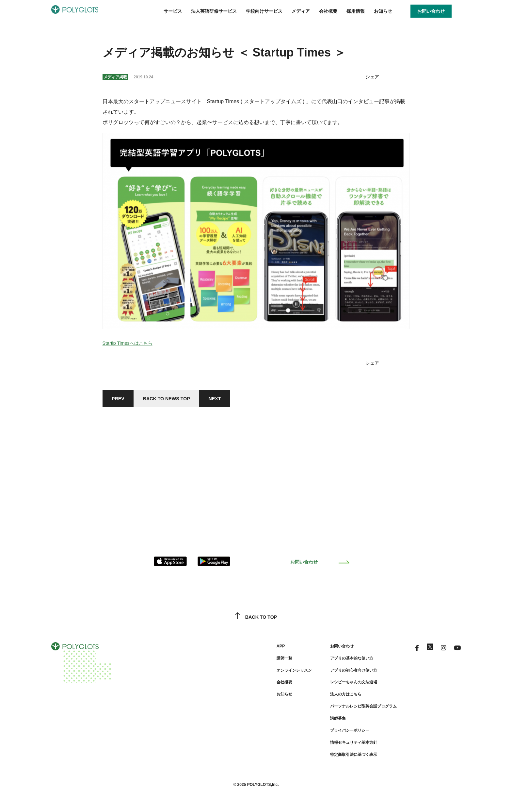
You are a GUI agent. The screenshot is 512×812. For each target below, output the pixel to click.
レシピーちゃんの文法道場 (342, 686)
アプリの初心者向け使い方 (342, 674)
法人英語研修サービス (214, 11)
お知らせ (383, 11)
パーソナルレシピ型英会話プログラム (353, 710)
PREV (120, 399)
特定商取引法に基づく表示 (342, 757)
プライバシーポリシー (337, 734)
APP (259, 650)
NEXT (229, 399)
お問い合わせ (320, 566)
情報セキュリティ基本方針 (342, 746)
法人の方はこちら (332, 698)
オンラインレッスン (275, 674)
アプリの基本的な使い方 (339, 662)
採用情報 (356, 11)
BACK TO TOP (256, 622)
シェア (371, 77)
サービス (173, 11)
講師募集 (323, 722)
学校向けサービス (264, 11)
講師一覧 (264, 662)
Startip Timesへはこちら (131, 343)
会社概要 (328, 11)
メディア (301, 11)
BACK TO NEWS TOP (174, 399)
